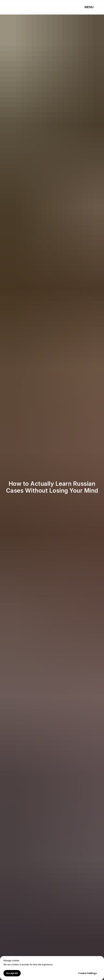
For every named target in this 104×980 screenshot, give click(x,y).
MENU (89, 7)
